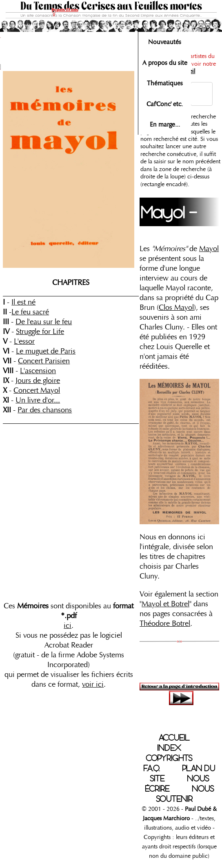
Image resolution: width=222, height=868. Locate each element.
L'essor (24, 341)
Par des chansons (45, 410)
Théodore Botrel (165, 623)
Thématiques (165, 83)
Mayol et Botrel (165, 604)
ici (68, 625)
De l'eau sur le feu (44, 322)
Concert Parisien (44, 361)
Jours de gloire (38, 381)
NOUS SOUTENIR (185, 794)
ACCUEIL (174, 738)
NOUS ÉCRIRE (177, 784)
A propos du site (165, 63)
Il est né (23, 302)
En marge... (165, 125)
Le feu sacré (30, 312)
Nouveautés (165, 42)
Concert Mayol (37, 390)
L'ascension (38, 371)
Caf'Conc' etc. (165, 104)
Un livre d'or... (38, 400)
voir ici (93, 684)
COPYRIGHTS (169, 758)
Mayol (209, 249)
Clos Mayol (176, 307)
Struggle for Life (40, 332)
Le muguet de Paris (46, 351)
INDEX (169, 748)
